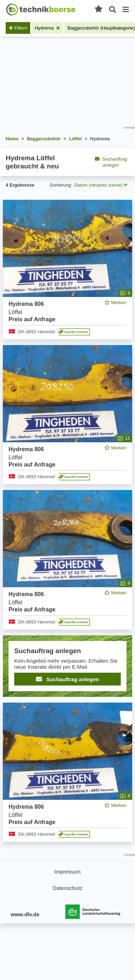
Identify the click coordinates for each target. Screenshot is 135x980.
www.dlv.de (25, 914)
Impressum (67, 872)
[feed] (67, 521)
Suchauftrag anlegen (111, 162)
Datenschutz (67, 888)
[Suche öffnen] (113, 10)
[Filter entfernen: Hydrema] (47, 28)
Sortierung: (61, 185)
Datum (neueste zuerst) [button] (101, 185)
